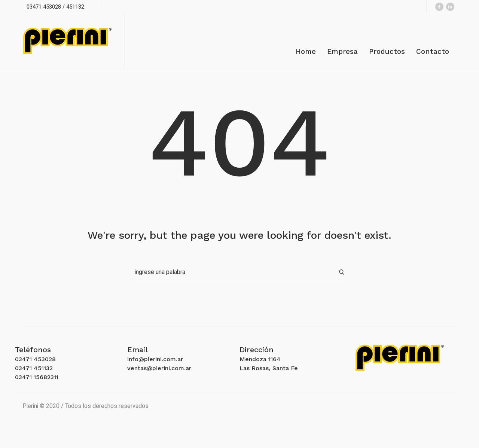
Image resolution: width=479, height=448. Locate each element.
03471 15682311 (37, 377)
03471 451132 (34, 368)
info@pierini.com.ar (155, 359)
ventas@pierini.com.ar (159, 368)
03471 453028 (35, 359)
